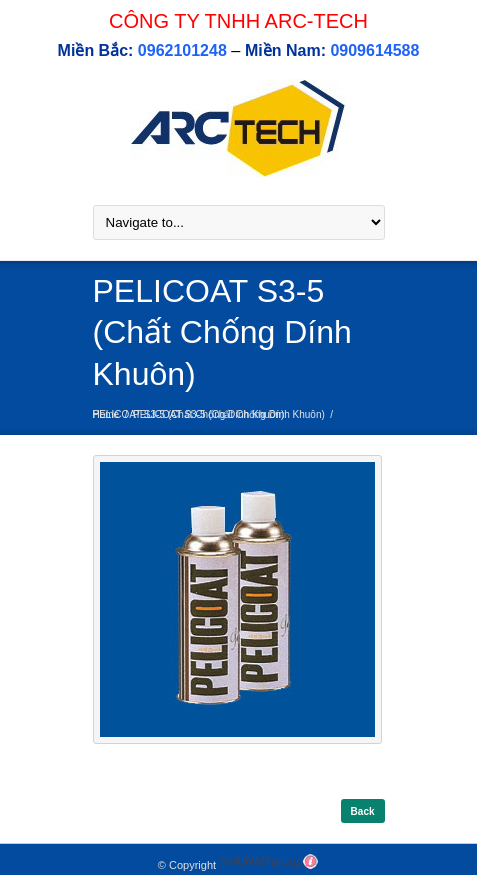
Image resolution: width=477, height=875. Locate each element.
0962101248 (182, 50)
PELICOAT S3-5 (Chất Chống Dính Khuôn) (229, 414)
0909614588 (374, 50)
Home (106, 414)
